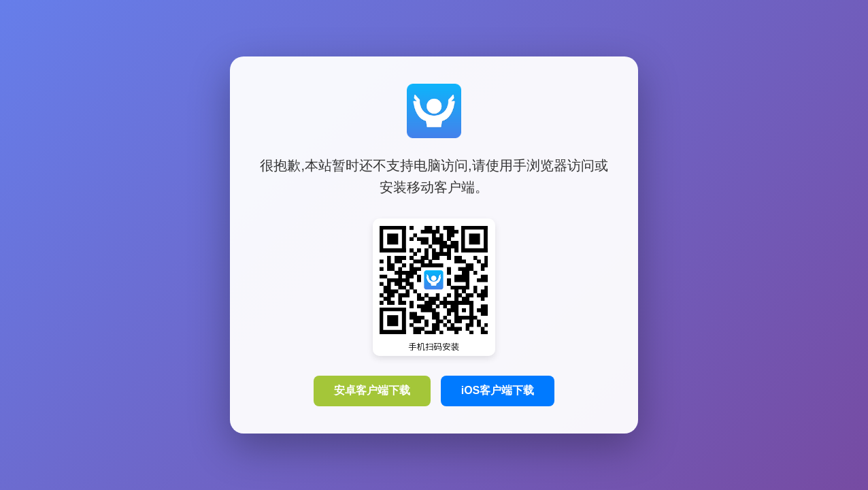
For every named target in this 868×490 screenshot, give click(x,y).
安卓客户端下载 (372, 390)
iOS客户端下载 (498, 390)
